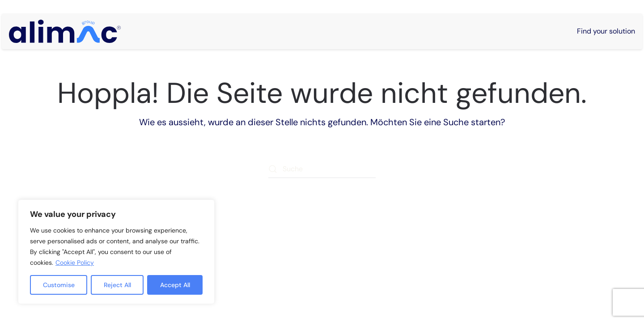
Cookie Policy (75, 263)
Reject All (117, 285)
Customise (59, 285)
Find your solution (606, 31)
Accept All (175, 285)
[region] (116, 252)
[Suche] (322, 169)
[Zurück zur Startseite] (65, 31)
